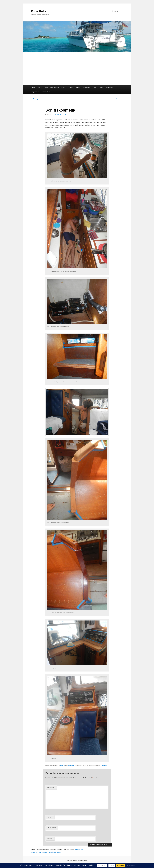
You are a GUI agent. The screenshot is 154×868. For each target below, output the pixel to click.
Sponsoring (110, 87)
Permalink (104, 765)
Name (49, 817)
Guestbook (86, 87)
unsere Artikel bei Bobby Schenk (55, 87)
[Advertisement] (77, 69)
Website (49, 838)
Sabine (67, 115)
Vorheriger (35, 99)
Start (33, 87)
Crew (78, 87)
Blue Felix (39, 11)
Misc (95, 87)
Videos (71, 87)
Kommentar (51, 787)
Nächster (119, 99)
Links (101, 87)
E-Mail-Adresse (52, 828)
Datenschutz (46, 92)
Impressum (35, 92)
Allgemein (71, 765)
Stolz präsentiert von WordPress (77, 860)
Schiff (40, 87)
